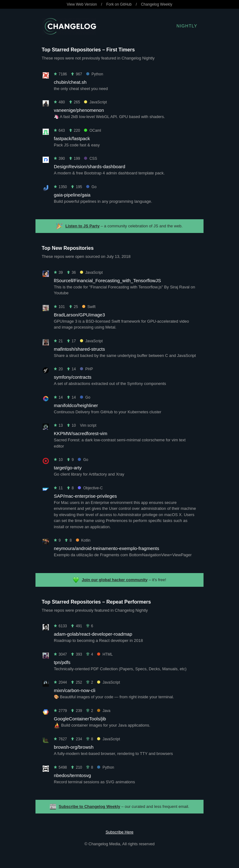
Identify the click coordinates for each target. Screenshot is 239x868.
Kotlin (83, 540)
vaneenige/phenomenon (79, 110)
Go (91, 187)
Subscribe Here (119, 832)
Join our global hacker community (115, 580)
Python (95, 74)
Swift (89, 307)
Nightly (187, 26)
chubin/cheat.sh (70, 82)
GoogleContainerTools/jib (80, 719)
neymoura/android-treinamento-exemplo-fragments (107, 548)
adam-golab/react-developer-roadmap (93, 634)
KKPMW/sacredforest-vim (81, 433)
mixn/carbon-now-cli (75, 690)
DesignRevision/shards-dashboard (89, 166)
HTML (105, 654)
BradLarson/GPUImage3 (79, 315)
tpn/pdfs (62, 662)
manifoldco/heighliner (76, 405)
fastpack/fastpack (72, 138)
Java (104, 711)
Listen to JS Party (82, 226)
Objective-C (90, 488)
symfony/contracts (73, 377)
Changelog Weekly (157, 4)
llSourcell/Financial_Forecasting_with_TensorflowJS (107, 280)
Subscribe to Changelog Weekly (90, 806)
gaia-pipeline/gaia (72, 195)
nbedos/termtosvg (72, 775)
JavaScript (95, 102)
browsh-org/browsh (74, 747)
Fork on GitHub (119, 4)
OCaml (92, 130)
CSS (91, 159)
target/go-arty (68, 468)
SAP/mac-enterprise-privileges (85, 496)
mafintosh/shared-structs (79, 349)
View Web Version (82, 4)
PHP (87, 369)
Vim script (88, 425)
